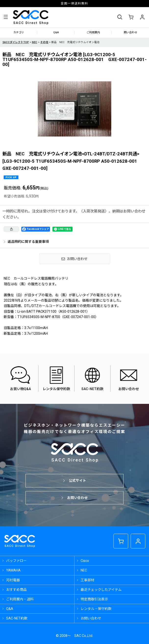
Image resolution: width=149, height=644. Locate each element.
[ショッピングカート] (131, 17)
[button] (6, 17)
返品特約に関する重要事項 (26, 242)
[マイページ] (142, 17)
